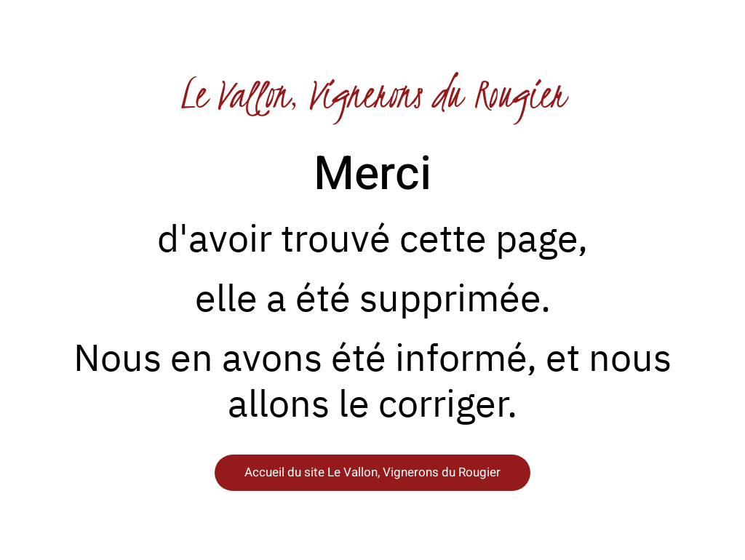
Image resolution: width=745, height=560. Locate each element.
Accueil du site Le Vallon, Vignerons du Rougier (372, 472)
